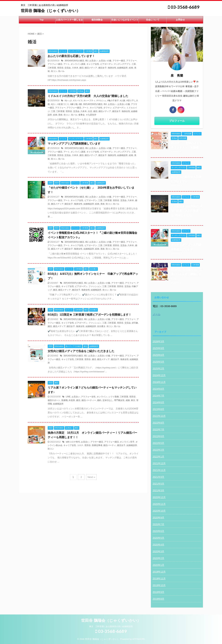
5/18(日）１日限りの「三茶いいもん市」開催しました (186, 274)
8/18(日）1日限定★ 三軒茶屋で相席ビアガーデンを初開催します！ (89, 315)
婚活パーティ (110, 445)
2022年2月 (158, 450)
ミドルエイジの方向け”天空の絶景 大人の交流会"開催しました (88, 96)
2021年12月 (159, 463)
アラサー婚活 (119, 61)
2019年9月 (158, 592)
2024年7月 (158, 396)
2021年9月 (158, 477)
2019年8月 (158, 599)
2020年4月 (158, 545)
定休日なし (108, 400)
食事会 (82, 115)
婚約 (99, 400)
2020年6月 (158, 531)
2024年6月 (158, 402)
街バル (61, 71)
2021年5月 (158, 484)
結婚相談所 (122, 68)
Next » (91, 477)
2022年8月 (158, 423)
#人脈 (123, 101)
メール (157, 314)
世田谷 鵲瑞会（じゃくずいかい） (51, 11)
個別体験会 (97, 20)
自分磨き (101, 326)
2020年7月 (158, 524)
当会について (153, 20)
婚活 (82, 68)
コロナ (80, 445)
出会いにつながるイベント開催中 (125, 21)
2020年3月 (158, 551)
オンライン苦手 (127, 442)
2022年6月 (158, 436)
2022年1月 (158, 457)
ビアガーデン (106, 64)
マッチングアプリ (122, 64)
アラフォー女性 (88, 397)
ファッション (95, 286)
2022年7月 (158, 430)
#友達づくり (63, 104)
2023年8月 (158, 409)
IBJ (87, 61)
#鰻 (80, 104)
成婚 (128, 400)
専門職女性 (119, 400)
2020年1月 (158, 565)
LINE (68, 397)
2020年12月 (159, 497)
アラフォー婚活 (55, 64)
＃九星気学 (91, 115)
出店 (90, 111)
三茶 (134, 64)
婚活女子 (103, 68)
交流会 (68, 68)
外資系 (72, 400)
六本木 (75, 68)
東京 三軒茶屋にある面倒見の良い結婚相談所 (111, 626)
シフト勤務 (114, 397)
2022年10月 (159, 416)
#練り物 (74, 104)
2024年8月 (158, 389)
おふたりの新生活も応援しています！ (71, 56)
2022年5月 (158, 443)
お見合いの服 (105, 61)
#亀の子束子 (113, 101)
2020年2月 (158, 558)
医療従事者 (97, 445)
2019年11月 (159, 579)
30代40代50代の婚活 (74, 61)
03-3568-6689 (184, 7)
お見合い (93, 61)
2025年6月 (158, 355)
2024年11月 (159, 382)
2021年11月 (159, 470)
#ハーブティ (90, 101)
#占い (54, 104)
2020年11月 (159, 504)
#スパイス (78, 101)
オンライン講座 (78, 64)
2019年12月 (159, 572)
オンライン (102, 397)
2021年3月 (158, 490)
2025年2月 (158, 369)
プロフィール (177, 121)
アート (67, 64)
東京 (133, 400)
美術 (60, 115)
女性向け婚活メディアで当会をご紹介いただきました (81, 351)
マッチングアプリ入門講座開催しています (74, 144)
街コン (54, 71)
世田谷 (60, 68)
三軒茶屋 (52, 68)
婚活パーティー (89, 400)
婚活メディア (91, 68)
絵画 (131, 68)
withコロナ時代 (73, 442)
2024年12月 (159, 375)
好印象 (135, 323)
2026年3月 (158, 341)
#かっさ (68, 101)
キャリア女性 (93, 64)
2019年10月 (159, 585)
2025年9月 (158, 348)
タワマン (108, 108)
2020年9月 (158, 518)
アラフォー (131, 61)
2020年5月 (158, 538)
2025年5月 (158, 362)
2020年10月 (159, 511)
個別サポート (54, 400)
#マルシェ (101, 101)
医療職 (65, 400)
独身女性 (112, 68)
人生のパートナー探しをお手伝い (69, 21)
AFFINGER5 (139, 639)
